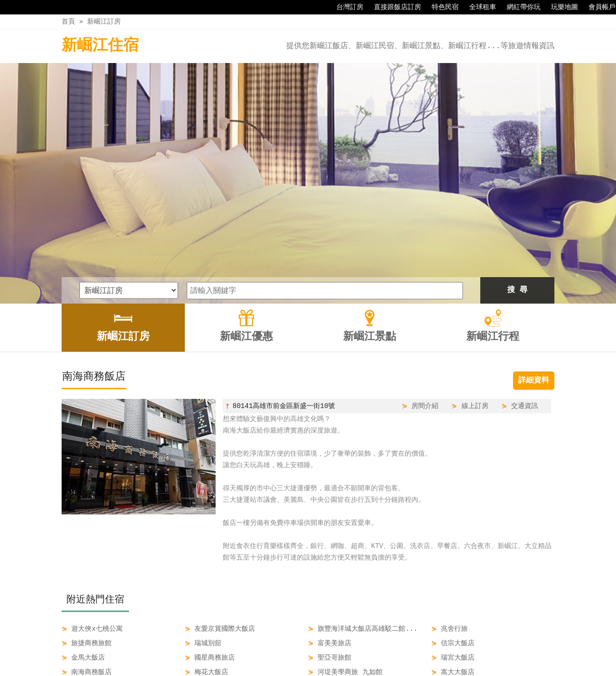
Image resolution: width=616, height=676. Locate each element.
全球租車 (478, 7)
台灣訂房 (345, 7)
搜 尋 (517, 178)
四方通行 (310, 669)
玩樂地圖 (560, 7)
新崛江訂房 (104, 21)
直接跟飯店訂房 (393, 7)
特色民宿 (440, 7)
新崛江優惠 (282, 648)
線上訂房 (475, 294)
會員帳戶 (597, 7)
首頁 (68, 21)
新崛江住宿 (100, 46)
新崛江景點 (330, 648)
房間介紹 (425, 294)
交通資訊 (525, 294)
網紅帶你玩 (519, 7)
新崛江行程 (378, 648)
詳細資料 (534, 268)
